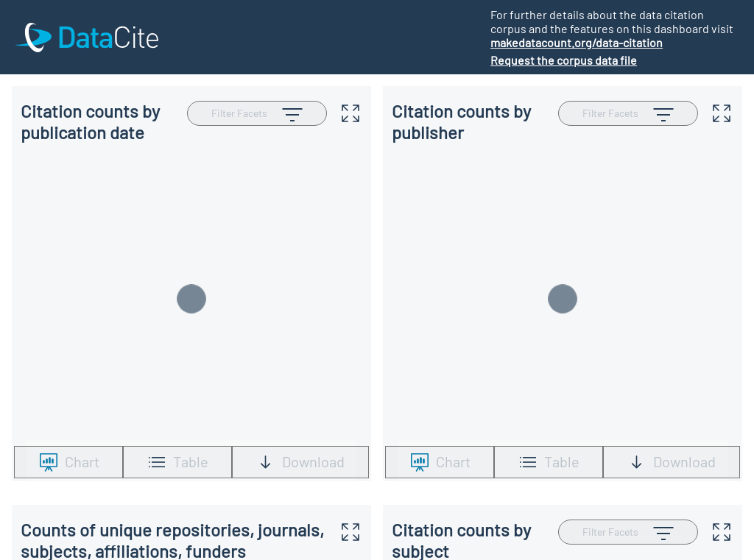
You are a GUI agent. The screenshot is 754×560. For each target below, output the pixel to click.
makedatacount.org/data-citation (577, 42)
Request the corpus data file (564, 60)
